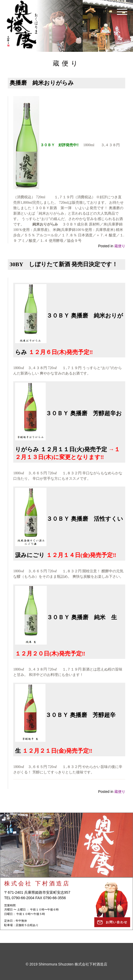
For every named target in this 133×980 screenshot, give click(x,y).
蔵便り (120, 246)
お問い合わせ (117, 922)
